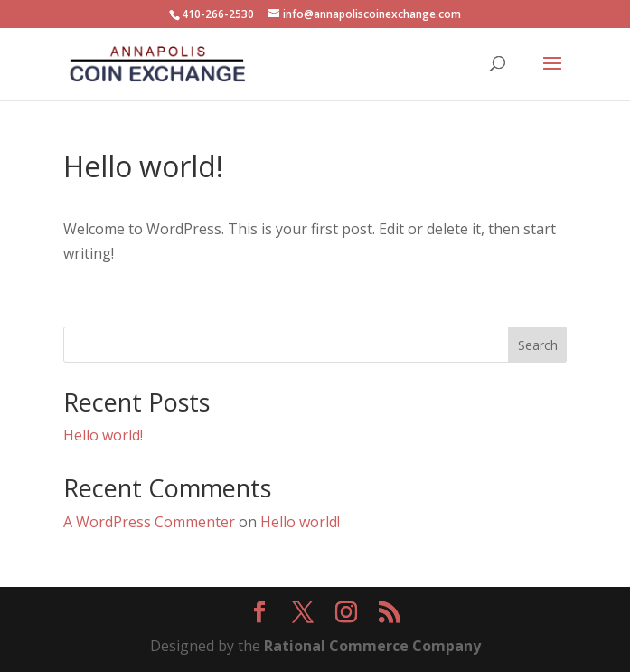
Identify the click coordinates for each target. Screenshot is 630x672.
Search (538, 345)
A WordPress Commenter (149, 522)
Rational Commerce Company (372, 646)
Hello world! (103, 435)
